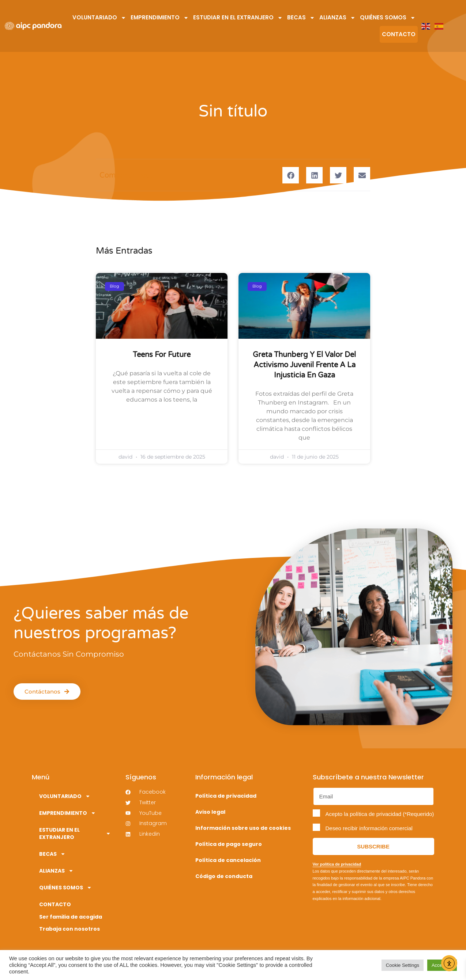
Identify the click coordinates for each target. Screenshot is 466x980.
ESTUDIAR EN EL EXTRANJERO (238, 18)
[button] (291, 175)
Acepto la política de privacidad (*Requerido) (380, 814)
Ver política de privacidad (337, 864)
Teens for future (162, 355)
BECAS (301, 18)
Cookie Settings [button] (403, 965)
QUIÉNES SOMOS (388, 18)
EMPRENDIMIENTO (160, 18)
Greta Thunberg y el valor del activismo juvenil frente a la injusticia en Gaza (304, 365)
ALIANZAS (337, 18)
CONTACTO (399, 34)
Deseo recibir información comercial (369, 828)
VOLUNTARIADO (99, 18)
